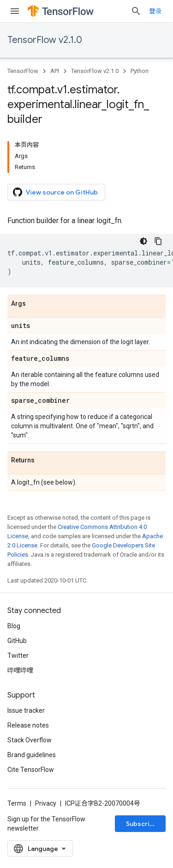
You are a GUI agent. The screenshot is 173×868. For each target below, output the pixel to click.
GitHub (17, 641)
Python (140, 71)
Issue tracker (26, 710)
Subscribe (142, 824)
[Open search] (136, 11)
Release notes (28, 725)
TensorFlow (23, 71)
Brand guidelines (32, 755)
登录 (155, 11)
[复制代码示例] (158, 241)
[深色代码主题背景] (143, 241)
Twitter (18, 656)
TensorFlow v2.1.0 (45, 40)
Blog (14, 626)
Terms (17, 803)
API (55, 71)
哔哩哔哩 (20, 670)
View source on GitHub (55, 192)
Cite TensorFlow (31, 770)
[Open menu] (15, 11)
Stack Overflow (30, 740)
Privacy (46, 803)
